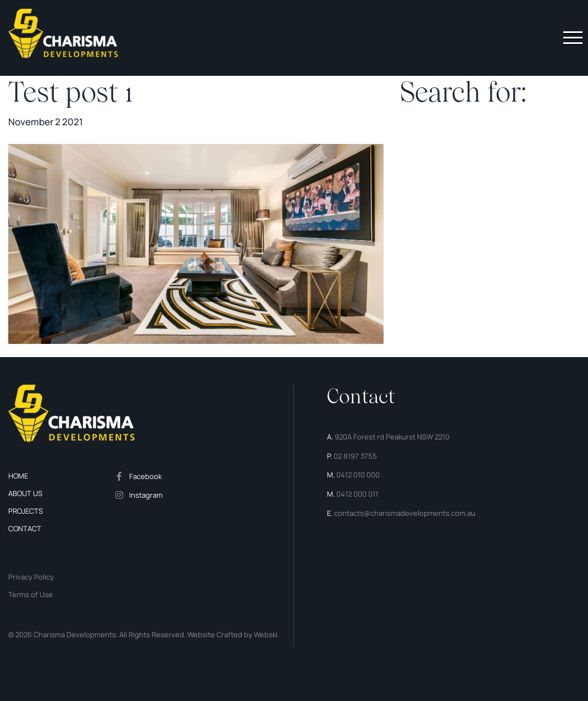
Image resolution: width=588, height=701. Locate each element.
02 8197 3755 (355, 456)
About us (25, 493)
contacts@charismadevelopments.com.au (405, 513)
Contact (25, 528)
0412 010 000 (358, 475)
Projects (26, 511)
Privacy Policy (31, 577)
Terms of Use (30, 594)
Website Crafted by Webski (232, 635)
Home (18, 476)
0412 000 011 (357, 494)
